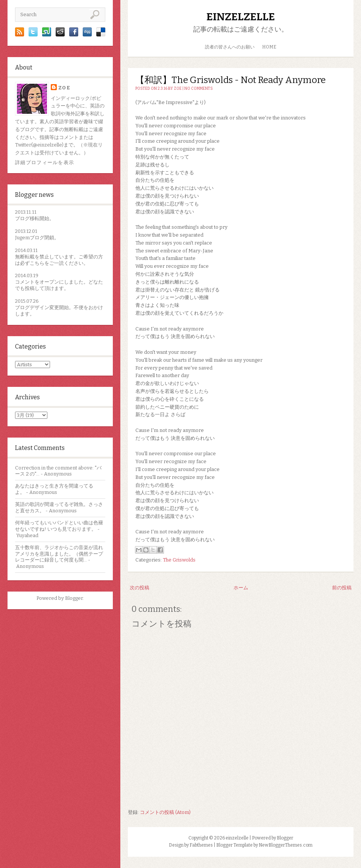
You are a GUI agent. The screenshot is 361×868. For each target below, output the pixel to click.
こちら (37, 263)
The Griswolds (179, 560)
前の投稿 (342, 588)
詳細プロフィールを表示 (45, 162)
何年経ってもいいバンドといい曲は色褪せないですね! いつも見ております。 (59, 526)
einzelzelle (241, 17)
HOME (269, 47)
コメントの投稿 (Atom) (165, 812)
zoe (64, 88)
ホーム (241, 588)
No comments (199, 89)
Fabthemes (201, 845)
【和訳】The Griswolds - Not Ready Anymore (231, 80)
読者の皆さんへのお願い (230, 47)
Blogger (74, 598)
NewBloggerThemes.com (286, 845)
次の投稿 (140, 588)
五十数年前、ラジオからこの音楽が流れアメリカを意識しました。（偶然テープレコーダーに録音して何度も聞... (59, 554)
